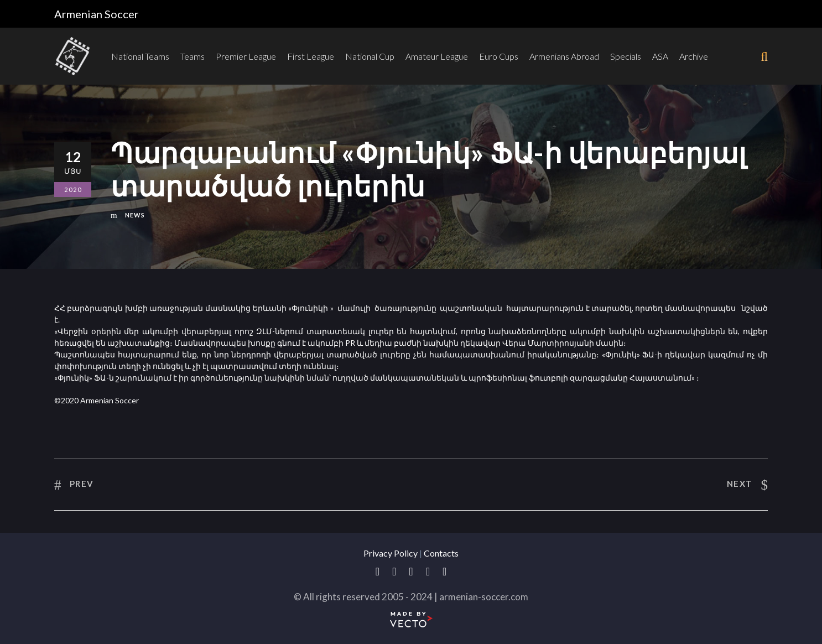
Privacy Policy (391, 553)
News (135, 215)
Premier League (246, 56)
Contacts (441, 553)
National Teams (140, 56)
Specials (626, 56)
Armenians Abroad (564, 56)
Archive (694, 56)
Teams (193, 56)
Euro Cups (499, 56)
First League (311, 56)
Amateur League (437, 56)
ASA (660, 56)
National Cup (370, 56)
